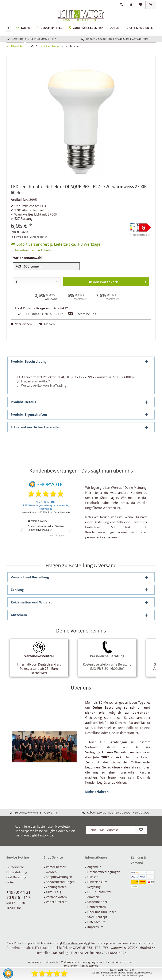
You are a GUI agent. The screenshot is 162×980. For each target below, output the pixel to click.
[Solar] (23, 28)
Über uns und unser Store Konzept (102, 914)
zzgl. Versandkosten (36, 237)
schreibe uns (87, 314)
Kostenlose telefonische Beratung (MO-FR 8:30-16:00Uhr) (107, 662)
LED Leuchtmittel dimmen (99, 894)
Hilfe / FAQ (53, 892)
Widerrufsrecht (57, 902)
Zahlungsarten (56, 887)
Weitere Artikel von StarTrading (42, 385)
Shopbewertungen (59, 877)
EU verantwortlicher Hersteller (35, 427)
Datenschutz (96, 922)
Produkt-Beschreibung (29, 361)
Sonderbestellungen (60, 882)
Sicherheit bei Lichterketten (97, 904)
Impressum (95, 927)
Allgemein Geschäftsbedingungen (104, 869)
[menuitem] (151, 5)
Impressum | (36, 962)
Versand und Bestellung (30, 577)
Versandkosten (56, 897)
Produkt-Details (23, 402)
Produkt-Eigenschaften (29, 414)
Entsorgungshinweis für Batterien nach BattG (108, 962)
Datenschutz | (52, 962)
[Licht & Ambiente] (140, 28)
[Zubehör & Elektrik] (86, 28)
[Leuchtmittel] (49, 28)
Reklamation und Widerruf (32, 602)
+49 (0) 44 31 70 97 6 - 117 (18, 895)
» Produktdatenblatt (140, 235)
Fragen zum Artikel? (33, 381)
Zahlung (17, 590)
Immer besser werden (56, 869)
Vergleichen (21, 324)
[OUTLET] (115, 28)
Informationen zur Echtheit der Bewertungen (122, 975)
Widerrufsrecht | (71, 962)
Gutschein (19, 615)
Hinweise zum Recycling (97, 884)
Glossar (93, 877)
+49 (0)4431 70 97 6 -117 (44, 314)
